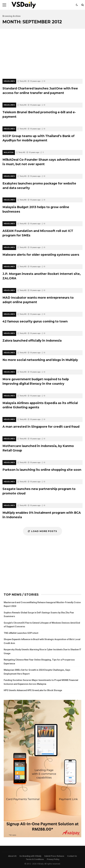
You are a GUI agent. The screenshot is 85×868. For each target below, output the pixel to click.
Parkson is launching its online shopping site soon (42, 470)
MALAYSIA (9, 152)
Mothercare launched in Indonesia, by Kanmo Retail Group (38, 448)
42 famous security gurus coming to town (35, 321)
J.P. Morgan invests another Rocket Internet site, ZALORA (42, 276)
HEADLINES (9, 81)
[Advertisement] (42, 56)
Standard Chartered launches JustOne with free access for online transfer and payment (40, 91)
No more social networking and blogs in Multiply (40, 360)
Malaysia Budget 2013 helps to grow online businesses (36, 209)
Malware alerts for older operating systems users (41, 255)
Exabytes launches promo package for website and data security (39, 186)
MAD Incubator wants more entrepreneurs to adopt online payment (38, 300)
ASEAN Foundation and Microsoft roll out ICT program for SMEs (38, 233)
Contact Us (72, 856)
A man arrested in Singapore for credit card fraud (41, 427)
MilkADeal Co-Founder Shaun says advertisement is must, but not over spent (41, 162)
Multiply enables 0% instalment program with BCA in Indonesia (42, 515)
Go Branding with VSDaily (30, 856)
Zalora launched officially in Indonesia (32, 341)
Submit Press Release (54, 856)
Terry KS (23, 81)
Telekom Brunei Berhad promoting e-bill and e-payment (39, 114)
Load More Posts (42, 531)
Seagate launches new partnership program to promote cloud (39, 491)
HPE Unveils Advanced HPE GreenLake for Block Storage (33, 690)
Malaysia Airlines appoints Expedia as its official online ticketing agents (40, 405)
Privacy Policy (53, 859)
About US (12, 856)
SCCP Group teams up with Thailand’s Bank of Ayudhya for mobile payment (38, 138)
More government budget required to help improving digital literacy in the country (36, 381)
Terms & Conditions (35, 859)
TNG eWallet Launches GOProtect (21, 633)
